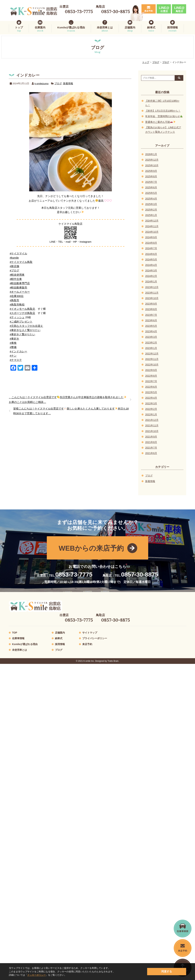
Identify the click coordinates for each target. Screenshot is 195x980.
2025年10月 (152, 165)
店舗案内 (130, 29)
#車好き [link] (14, 339)
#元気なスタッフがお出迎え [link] (26, 326)
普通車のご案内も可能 (160, 122)
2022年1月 (151, 414)
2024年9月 (151, 237)
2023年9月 (151, 304)
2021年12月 (152, 420)
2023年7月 (151, 315)
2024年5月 (151, 260)
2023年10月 (152, 298)
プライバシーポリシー (95, 638)
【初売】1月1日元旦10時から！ (163, 111)
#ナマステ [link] (16, 360)
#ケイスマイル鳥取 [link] (21, 262)
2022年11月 (152, 359)
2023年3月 (151, 337)
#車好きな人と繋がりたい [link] (25, 330)
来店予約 (149, 11)
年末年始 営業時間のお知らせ (164, 116)
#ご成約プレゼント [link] (21, 322)
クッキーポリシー (37, 975)
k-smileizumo (42, 84)
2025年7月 (151, 182)
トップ (19, 29)
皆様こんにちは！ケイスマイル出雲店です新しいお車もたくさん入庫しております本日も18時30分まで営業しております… (71, 411)
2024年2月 (151, 276)
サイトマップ (90, 633)
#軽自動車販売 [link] (18, 287)
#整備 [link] (13, 347)
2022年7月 (151, 381)
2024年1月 (151, 282)
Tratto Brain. (113, 661)
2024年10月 (152, 232)
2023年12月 (152, 287)
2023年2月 (151, 343)
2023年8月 (151, 309)
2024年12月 (152, 221)
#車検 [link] (13, 343)
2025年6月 (151, 187)
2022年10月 (152, 365)
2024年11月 (152, 226)
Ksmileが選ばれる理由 (71, 29)
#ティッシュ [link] (17, 317)
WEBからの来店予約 (91, 548)
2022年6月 (151, 387)
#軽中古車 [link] (16, 279)
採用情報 (172, 29)
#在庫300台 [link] (17, 296)
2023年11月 (152, 293)
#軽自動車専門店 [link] (20, 283)
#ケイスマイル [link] (18, 253)
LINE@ (164, 9)
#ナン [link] (13, 356)
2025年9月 (151, 171)
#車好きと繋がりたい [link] (22, 334)
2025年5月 (151, 193)
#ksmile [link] (14, 258)
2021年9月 (151, 437)
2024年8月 (151, 243)
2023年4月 (151, 331)
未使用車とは (105, 29)
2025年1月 (151, 215)
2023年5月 (151, 326)
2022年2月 (151, 409)
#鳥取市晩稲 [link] (17, 305)
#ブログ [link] (14, 270)
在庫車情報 (18, 638)
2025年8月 (151, 176)
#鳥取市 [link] (14, 300)
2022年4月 (151, 398)
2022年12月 (152, 354)
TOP (15, 633)
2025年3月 (151, 204)
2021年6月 (151, 453)
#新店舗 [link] (14, 266)
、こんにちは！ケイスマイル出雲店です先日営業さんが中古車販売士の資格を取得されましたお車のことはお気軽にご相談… (68, 400)
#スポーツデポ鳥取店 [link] (22, 313)
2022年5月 (151, 392)
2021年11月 (152, 425)
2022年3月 (151, 403)
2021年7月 (151, 448)
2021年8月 (151, 442)
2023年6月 (151, 320)
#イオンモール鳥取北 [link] (22, 309)
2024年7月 (151, 248)
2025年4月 (151, 199)
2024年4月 (151, 265)
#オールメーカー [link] (20, 292)
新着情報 (68, 84)
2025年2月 (151, 210)
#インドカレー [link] (18, 351)
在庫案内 (40, 29)
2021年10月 (152, 431)
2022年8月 (151, 376)
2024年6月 (151, 254)
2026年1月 (151, 154)
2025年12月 (152, 160)
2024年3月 (151, 271)
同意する (167, 971)
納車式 (151, 29)
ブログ (156, 62)
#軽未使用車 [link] (17, 275)
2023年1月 (151, 348)
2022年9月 (151, 370)
